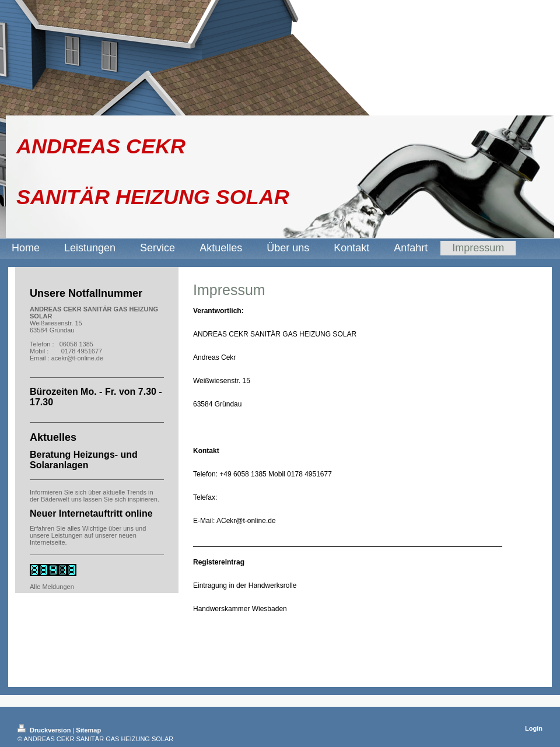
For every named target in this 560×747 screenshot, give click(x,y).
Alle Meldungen (52, 587)
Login (534, 728)
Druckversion (45, 730)
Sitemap (88, 730)
